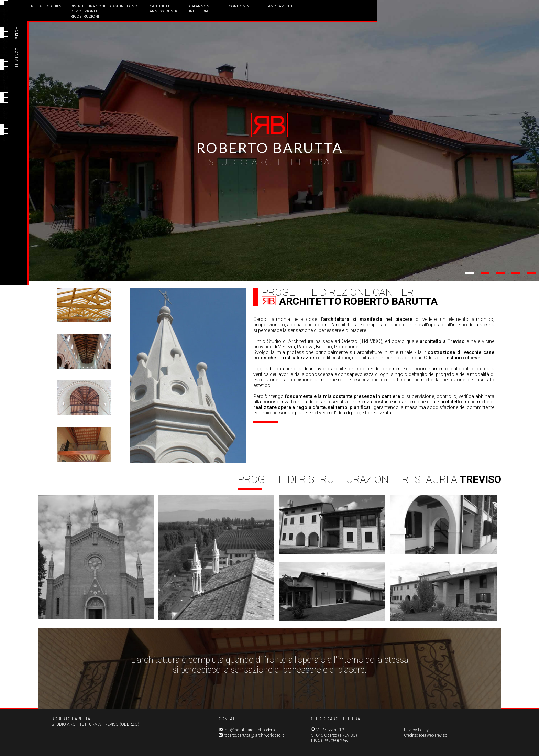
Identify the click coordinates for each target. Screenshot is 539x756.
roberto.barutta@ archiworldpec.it (254, 735)
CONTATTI (17, 57)
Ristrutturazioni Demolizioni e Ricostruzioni (88, 11)
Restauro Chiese (47, 6)
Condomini (240, 6)
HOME (17, 33)
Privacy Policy (416, 730)
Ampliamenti (280, 6)
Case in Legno (124, 6)
